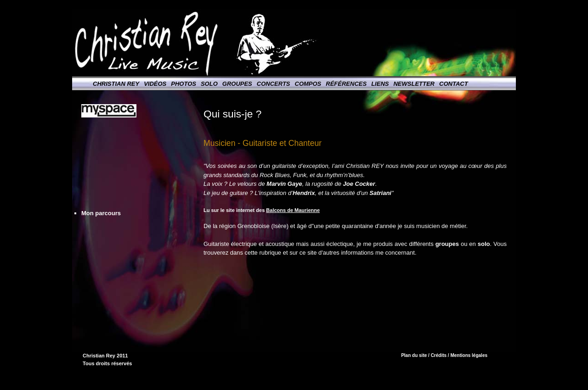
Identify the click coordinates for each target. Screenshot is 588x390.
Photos (184, 84)
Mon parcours (101, 213)
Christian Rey (116, 84)
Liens (380, 84)
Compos (308, 84)
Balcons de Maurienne (293, 210)
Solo (209, 84)
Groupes (237, 84)
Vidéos (155, 84)
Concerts (274, 84)
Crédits (439, 355)
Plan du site (414, 355)
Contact (454, 84)
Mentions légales (469, 355)
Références (346, 84)
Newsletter (414, 84)
